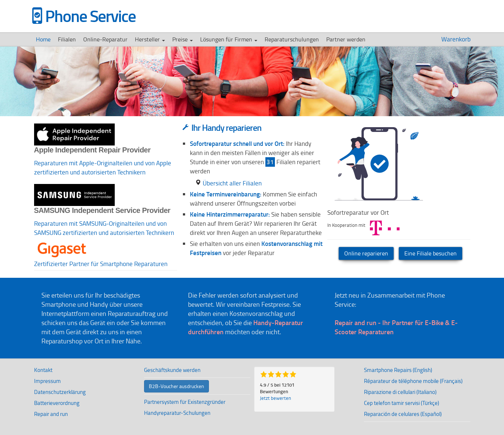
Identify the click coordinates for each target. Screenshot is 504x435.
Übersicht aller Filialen (229, 183)
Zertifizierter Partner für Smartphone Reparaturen (101, 264)
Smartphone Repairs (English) (398, 370)
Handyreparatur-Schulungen (177, 413)
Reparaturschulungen (292, 39)
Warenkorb (457, 39)
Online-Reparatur (105, 39)
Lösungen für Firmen (229, 39)
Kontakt (43, 370)
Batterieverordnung (57, 403)
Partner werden (346, 39)
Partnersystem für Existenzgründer (185, 402)
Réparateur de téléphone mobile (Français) (413, 381)
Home (43, 39)
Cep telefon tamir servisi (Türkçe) (402, 403)
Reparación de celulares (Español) (403, 414)
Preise (183, 39)
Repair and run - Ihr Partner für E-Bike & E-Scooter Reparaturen (396, 327)
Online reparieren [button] (366, 253)
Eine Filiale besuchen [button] (431, 253)
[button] (62, 242)
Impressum (47, 381)
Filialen (67, 39)
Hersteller (150, 39)
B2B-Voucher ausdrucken (176, 386)
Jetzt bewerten (275, 398)
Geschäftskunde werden (172, 370)
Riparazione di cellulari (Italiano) (400, 392)
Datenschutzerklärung (60, 392)
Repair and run (51, 414)
